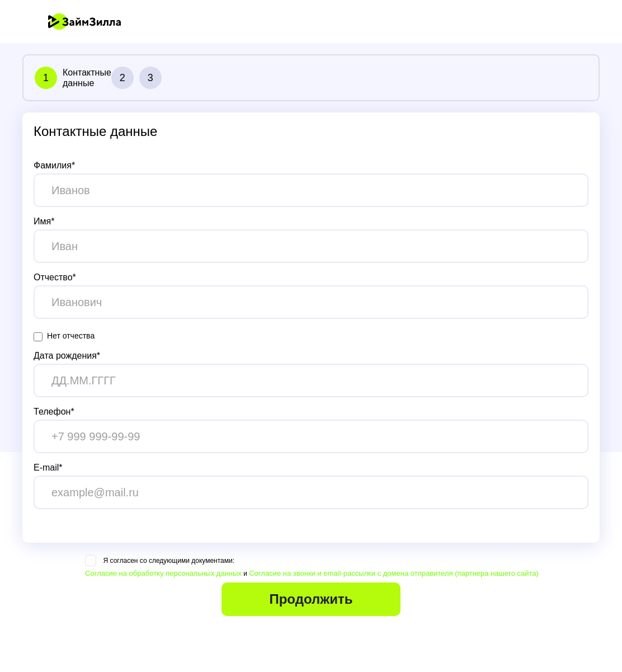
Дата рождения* (67, 356)
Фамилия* (54, 165)
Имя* (44, 221)
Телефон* (54, 412)
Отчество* (55, 277)
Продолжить (311, 599)
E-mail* (48, 467)
